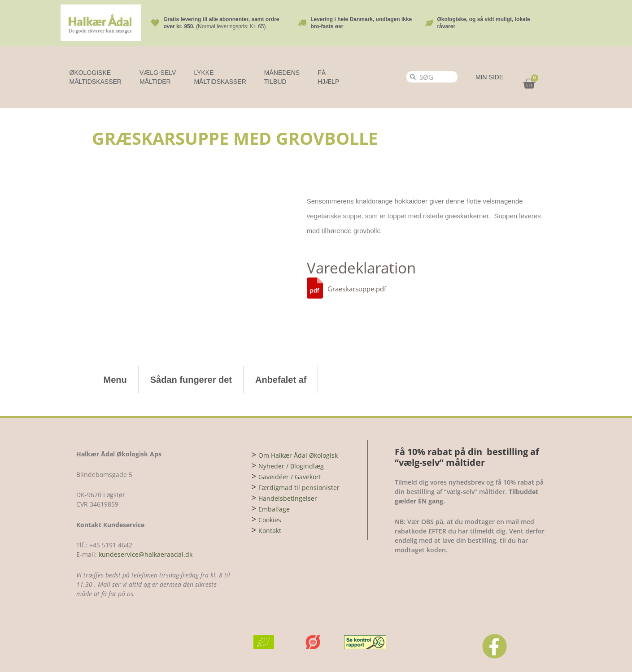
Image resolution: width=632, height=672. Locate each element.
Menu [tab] (115, 380)
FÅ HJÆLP (328, 77)
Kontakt (270, 531)
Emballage (274, 509)
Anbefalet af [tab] (281, 380)
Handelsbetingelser (288, 498)
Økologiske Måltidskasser (96, 77)
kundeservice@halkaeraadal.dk (145, 554)
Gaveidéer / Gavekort (290, 477)
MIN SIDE (489, 77)
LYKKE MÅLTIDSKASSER (220, 77)
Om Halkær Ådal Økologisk (298, 455)
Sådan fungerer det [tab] (191, 380)
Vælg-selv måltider (158, 77)
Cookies (270, 520)
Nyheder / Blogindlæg (291, 466)
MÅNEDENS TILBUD (282, 77)
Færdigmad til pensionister (299, 488)
